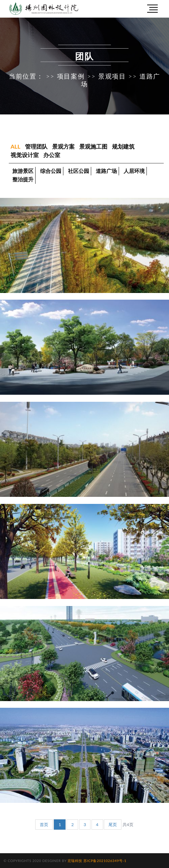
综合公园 (51, 171)
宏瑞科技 (75, 861)
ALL (15, 146)
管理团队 (36, 146)
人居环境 (134, 171)
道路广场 (106, 171)
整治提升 (23, 179)
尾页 (113, 825)
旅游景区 (23, 171)
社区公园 (79, 171)
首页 (44, 825)
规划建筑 (123, 146)
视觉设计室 (25, 155)
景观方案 (63, 146)
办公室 (52, 155)
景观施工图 (93, 146)
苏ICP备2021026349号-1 (105, 861)
